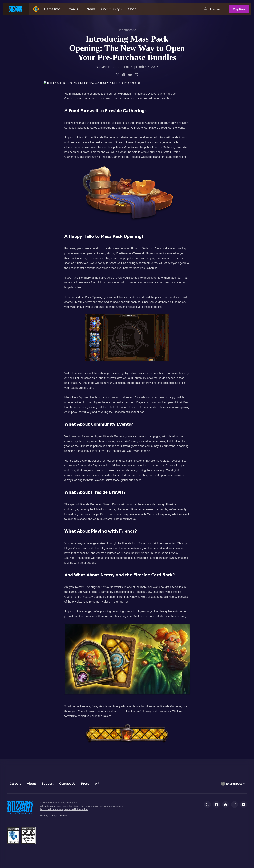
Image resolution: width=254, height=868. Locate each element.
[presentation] (16, 9)
